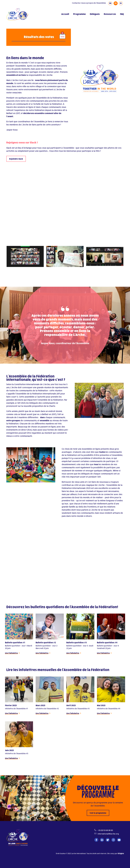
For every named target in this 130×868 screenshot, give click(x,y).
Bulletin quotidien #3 (76, 642)
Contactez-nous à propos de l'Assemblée (89, 3)
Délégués (95, 14)
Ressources (110, 14)
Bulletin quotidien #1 (15, 642)
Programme (79, 14)
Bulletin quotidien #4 (107, 642)
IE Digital (121, 853)
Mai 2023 (101, 705)
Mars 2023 (40, 705)
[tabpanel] (19, 634)
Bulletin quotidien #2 (46, 642)
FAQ (122, 14)
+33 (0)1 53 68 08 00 (105, 830)
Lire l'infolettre (11, 653)
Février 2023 (11, 705)
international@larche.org (108, 834)
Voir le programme (98, 813)
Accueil (65, 14)
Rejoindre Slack (16, 159)
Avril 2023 (71, 705)
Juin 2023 (9, 750)
